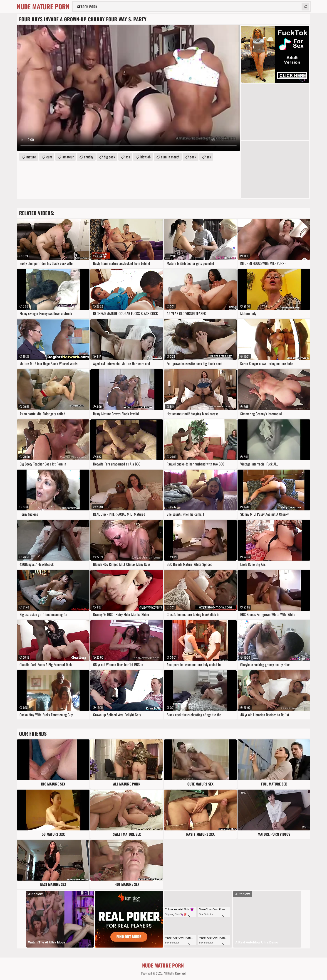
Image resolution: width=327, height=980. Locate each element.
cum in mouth (170, 157)
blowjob (145, 157)
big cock (109, 157)
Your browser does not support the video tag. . (129, 88)
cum (49, 157)
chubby (89, 157)
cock (193, 157)
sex (209, 157)
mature (31, 157)
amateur (68, 157)
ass (128, 157)
